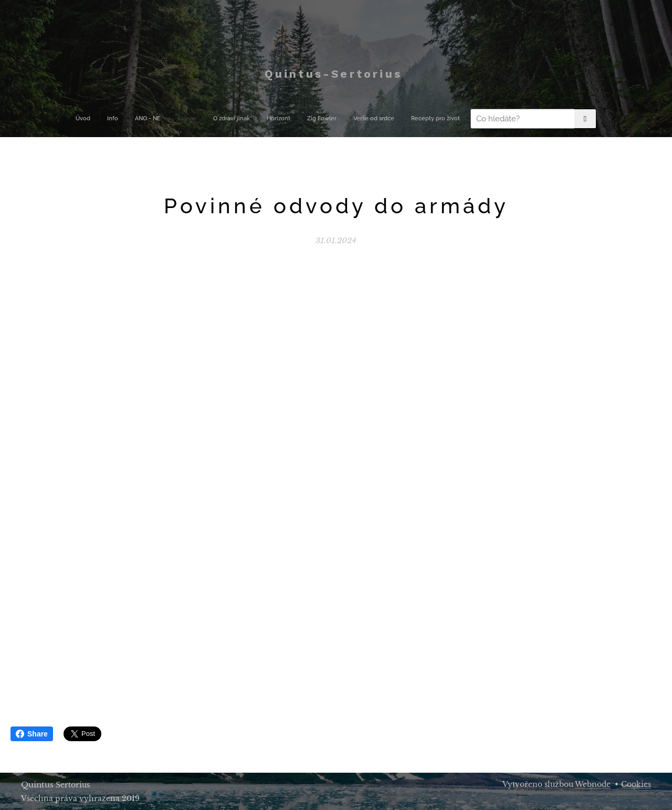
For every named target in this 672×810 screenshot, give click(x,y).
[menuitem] (205, 119)
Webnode (593, 784)
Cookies (636, 784)
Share (32, 734)
